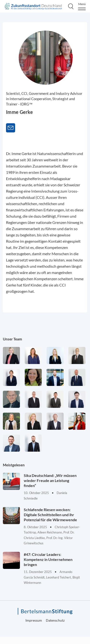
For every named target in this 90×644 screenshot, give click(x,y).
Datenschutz (55, 620)
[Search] (71, 6)
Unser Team (12, 339)
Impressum (34, 620)
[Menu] (82, 6)
